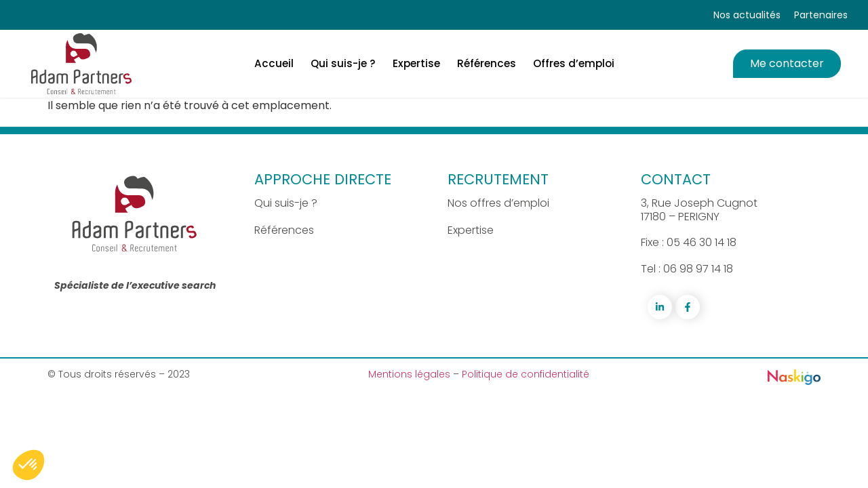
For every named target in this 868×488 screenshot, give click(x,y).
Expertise (471, 230)
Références (284, 230)
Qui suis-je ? (286, 203)
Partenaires (821, 15)
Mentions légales (411, 374)
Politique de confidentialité (526, 374)
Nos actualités (747, 15)
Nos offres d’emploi (498, 203)
